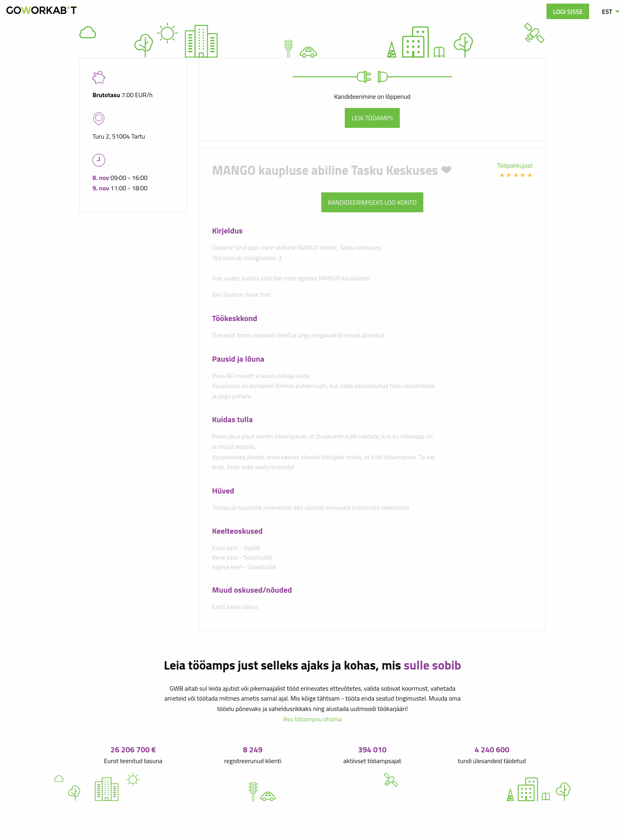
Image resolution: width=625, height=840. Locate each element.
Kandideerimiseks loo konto (372, 202)
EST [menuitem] (607, 12)
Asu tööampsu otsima (312, 719)
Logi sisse (568, 12)
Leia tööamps (372, 118)
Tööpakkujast (515, 165)
